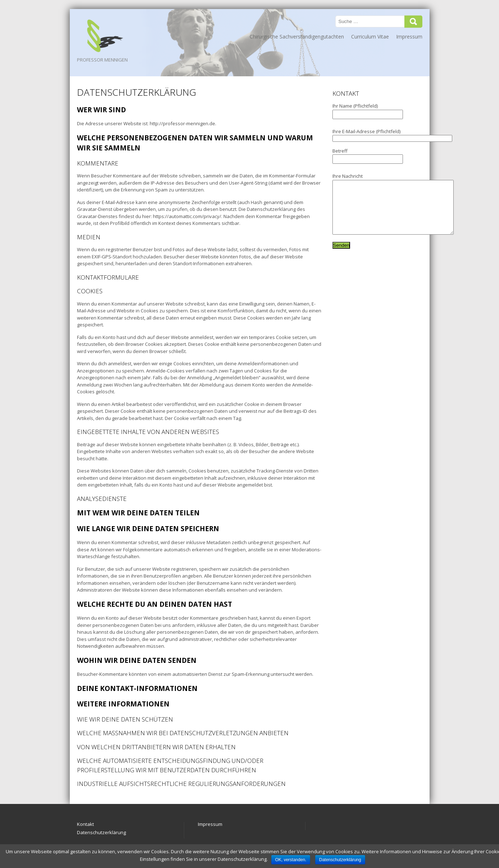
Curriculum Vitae (370, 37)
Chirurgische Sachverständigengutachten (297, 37)
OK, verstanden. (291, 860)
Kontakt (85, 824)
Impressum (409, 37)
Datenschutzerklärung (101, 832)
